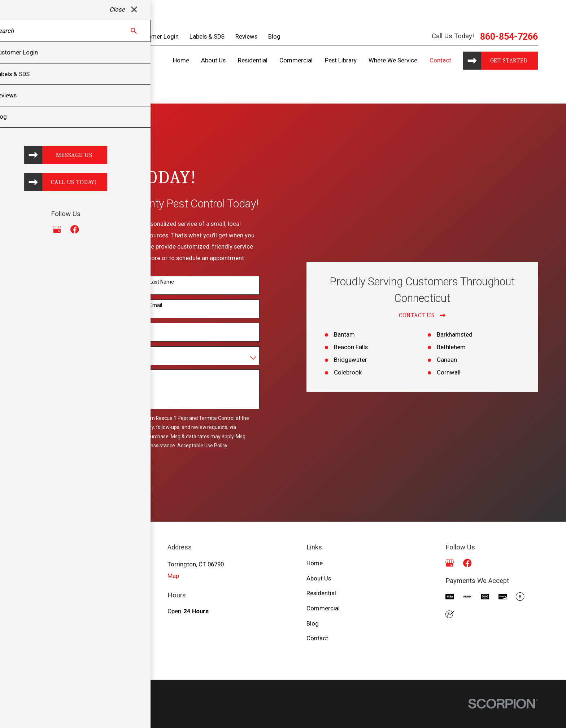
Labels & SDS (207, 37)
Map (173, 576)
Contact (317, 638)
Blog (274, 37)
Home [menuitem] (181, 60)
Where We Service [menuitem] (393, 60)
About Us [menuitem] (213, 60)
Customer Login (157, 37)
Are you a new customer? (61, 352)
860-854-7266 (509, 37)
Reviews (246, 37)
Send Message (77, 471)
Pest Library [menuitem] (341, 60)
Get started (509, 60)
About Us (319, 578)
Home (315, 563)
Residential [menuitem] (253, 60)
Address (41, 328)
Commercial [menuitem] (296, 60)
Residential (321, 593)
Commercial (323, 608)
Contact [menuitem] (440, 60)
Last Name (162, 282)
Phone (39, 305)
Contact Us (417, 315)
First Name (44, 282)
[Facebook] (467, 563)
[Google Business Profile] (450, 563)
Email (156, 305)
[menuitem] (38, 713)
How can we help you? (57, 375)
